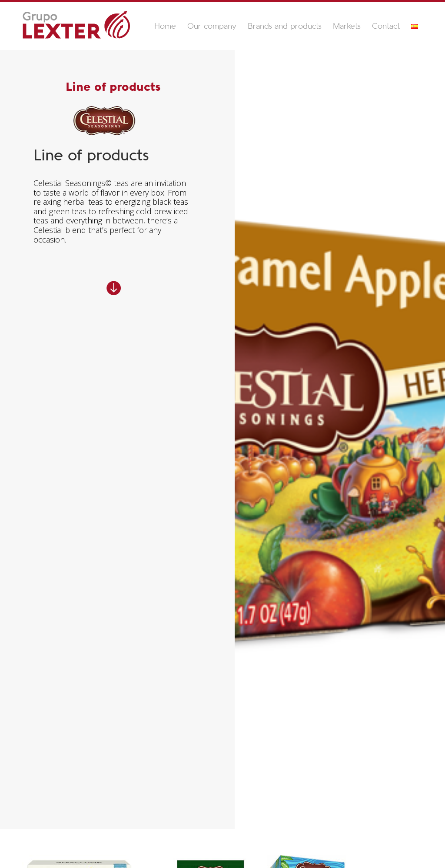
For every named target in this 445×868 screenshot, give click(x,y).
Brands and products (285, 27)
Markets (347, 27)
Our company (212, 27)
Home (165, 27)
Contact (386, 27)
